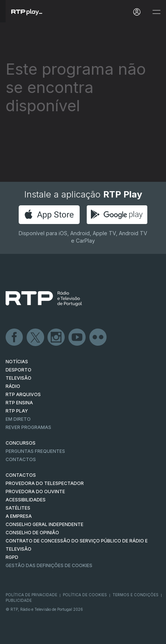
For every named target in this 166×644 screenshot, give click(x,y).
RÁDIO (13, 386)
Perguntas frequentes (35, 451)
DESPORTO (19, 370)
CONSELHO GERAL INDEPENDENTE (44, 524)
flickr (98, 337)
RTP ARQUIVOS (23, 394)
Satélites (18, 508)
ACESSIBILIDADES (26, 500)
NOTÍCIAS (17, 362)
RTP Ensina (19, 403)
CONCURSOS (21, 443)
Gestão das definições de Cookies (49, 565)
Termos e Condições (136, 595)
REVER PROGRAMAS (28, 427)
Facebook (15, 337)
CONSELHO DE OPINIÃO (32, 533)
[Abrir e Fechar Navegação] (156, 12)
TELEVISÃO (19, 378)
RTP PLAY (17, 411)
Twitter (36, 337)
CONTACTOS (21, 475)
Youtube (77, 337)
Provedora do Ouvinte (35, 491)
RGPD (12, 557)
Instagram (56, 337)
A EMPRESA (19, 516)
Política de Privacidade (31, 595)
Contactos (21, 459)
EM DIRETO (18, 419)
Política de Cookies (85, 595)
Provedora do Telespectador (45, 483)
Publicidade (19, 600)
